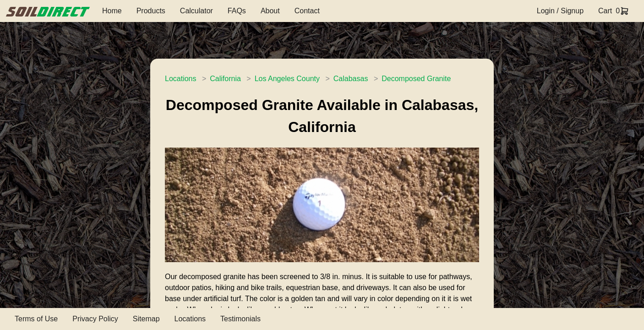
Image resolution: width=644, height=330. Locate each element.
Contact (307, 11)
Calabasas (351, 79)
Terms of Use (36, 319)
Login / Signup (560, 11)
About (270, 11)
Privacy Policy (95, 319)
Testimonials (240, 319)
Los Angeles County (287, 79)
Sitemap (146, 319)
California (225, 79)
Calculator (196, 11)
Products (151, 11)
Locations (181, 79)
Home (112, 11)
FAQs (237, 11)
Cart (605, 11)
